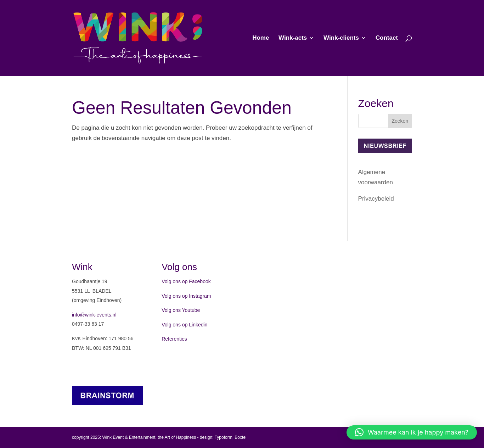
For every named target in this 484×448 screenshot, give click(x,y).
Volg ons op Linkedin (184, 325)
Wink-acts (293, 38)
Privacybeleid (376, 199)
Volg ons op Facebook (186, 281)
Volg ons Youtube (181, 310)
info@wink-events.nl (94, 315)
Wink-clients (341, 38)
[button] (412, 432)
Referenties (174, 339)
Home (261, 38)
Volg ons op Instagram (186, 296)
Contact (387, 38)
